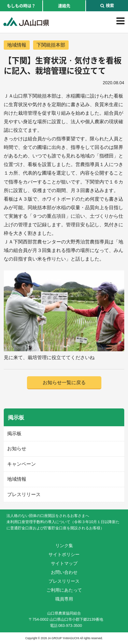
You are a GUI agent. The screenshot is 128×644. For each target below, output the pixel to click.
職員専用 (64, 599)
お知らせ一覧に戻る (64, 382)
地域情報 (17, 45)
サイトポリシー (64, 554)
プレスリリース (24, 494)
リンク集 (64, 546)
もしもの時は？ (21, 6)
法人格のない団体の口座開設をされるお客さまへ (48, 516)
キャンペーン (22, 464)
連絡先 (64, 6)
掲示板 (14, 433)
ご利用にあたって (64, 590)
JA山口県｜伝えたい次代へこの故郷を (26, 22)
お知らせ (17, 449)
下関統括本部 (51, 45)
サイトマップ (64, 563)
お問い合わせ (64, 572)
